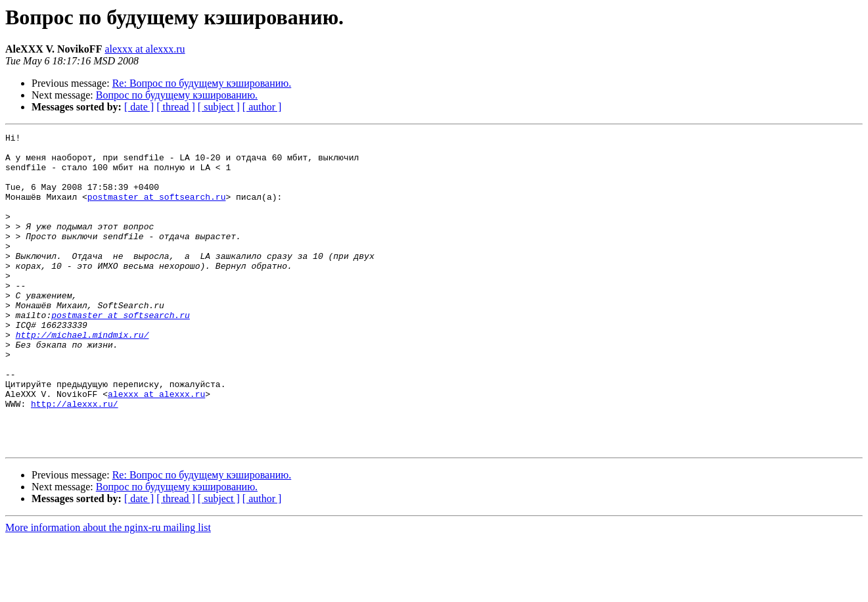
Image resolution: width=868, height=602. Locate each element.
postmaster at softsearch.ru (157, 210)
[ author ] (262, 107)
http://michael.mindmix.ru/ (82, 376)
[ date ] (139, 107)
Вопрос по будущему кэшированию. (177, 95)
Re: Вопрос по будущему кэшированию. (202, 83)
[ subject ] (219, 107)
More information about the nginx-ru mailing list (108, 590)
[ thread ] (176, 107)
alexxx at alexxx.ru (145, 49)
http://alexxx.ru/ (75, 459)
